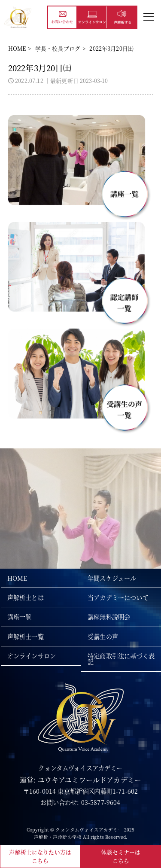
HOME (17, 48)
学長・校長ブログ (58, 48)
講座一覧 (20, 617)
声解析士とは (26, 597)
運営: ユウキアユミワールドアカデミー (80, 780)
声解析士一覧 (26, 637)
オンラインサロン (32, 656)
